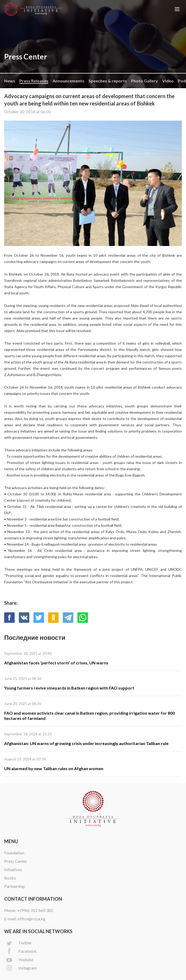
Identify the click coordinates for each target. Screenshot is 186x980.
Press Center (16, 861)
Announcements (68, 81)
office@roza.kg (32, 919)
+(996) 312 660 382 (35, 910)
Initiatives (13, 869)
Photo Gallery (145, 81)
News (10, 81)
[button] (177, 9)
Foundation (14, 853)
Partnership (15, 886)
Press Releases (34, 81)
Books (10, 878)
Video (168, 81)
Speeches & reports (108, 81)
